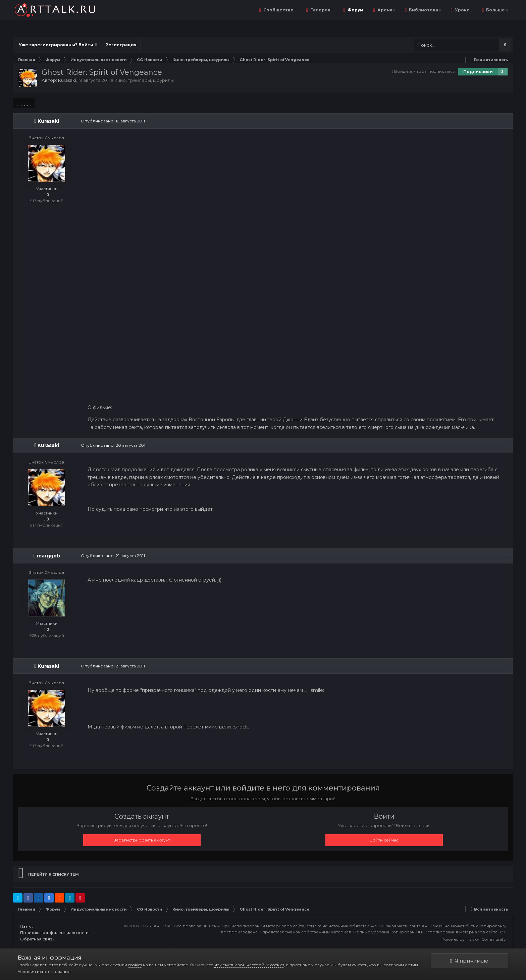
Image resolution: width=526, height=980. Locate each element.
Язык (27, 927)
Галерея (321, 10)
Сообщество (279, 10)
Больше (496, 10)
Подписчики (478, 72)
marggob (48, 556)
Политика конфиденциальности (54, 933)
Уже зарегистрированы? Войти (58, 45)
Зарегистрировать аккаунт (142, 840)
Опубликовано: (112, 121)
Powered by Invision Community (474, 940)
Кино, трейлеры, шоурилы (144, 80)
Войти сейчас (384, 840)
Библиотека (424, 10)
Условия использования (44, 971)
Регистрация (121, 45)
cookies (135, 965)
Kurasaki (67, 80)
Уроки (463, 10)
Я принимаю (469, 961)
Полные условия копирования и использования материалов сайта (425, 932)
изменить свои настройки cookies (249, 965)
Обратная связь (37, 940)
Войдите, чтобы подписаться (425, 71)
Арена (386, 10)
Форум (355, 10)
